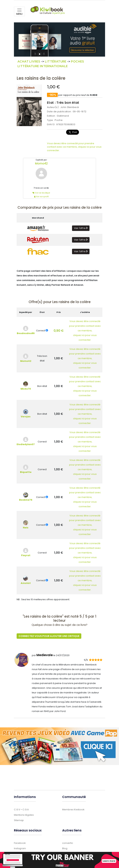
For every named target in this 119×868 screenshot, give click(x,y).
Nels (26, 528)
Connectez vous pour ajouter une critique (49, 636)
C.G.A (26, 810)
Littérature (56, 62)
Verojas (26, 417)
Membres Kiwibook (73, 810)
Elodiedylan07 (26, 444)
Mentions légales (24, 815)
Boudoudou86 (26, 333)
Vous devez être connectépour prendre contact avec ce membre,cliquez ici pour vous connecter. (85, 331)
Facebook (20, 843)
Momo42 (41, 164)
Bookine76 (26, 500)
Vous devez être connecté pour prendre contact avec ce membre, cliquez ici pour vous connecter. (74, 147)
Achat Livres (29, 62)
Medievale (45, 655)
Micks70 (26, 389)
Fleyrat (26, 555)
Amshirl (26, 583)
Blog (65, 848)
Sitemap (19, 820)
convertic (68, 843)
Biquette (26, 472)
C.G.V (17, 810)
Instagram (20, 848)
